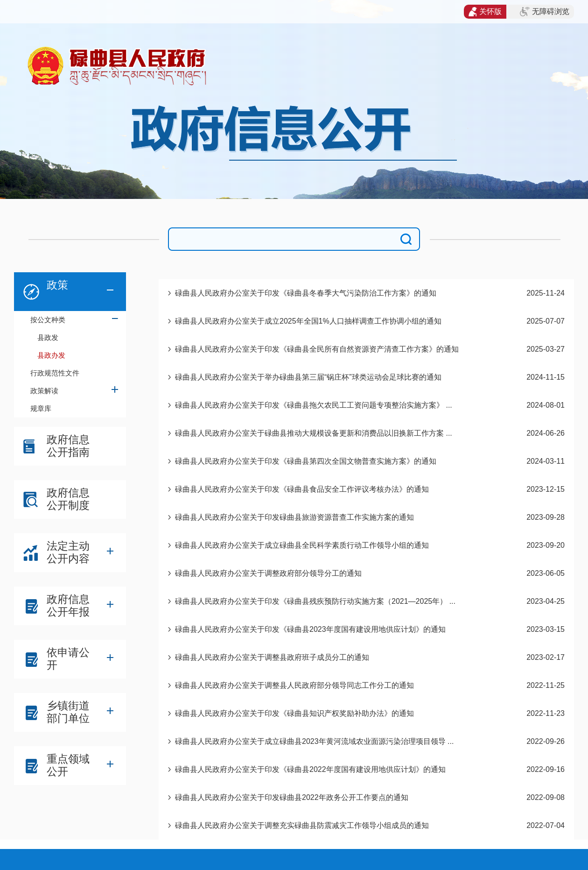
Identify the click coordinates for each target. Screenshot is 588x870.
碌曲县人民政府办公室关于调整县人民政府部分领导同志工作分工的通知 (294, 685)
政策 (57, 285)
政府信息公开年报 (68, 605)
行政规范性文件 (55, 373)
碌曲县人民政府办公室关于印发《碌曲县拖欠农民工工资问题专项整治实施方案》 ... (314, 405)
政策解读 (44, 391)
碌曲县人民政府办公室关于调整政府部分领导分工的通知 (268, 573)
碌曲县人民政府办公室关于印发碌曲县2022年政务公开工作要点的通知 (292, 797)
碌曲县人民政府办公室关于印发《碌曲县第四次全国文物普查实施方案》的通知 (306, 461)
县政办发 (51, 355)
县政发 (48, 337)
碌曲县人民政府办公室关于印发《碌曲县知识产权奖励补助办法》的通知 (294, 713)
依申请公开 (68, 659)
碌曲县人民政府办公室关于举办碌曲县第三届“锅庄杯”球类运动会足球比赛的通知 (308, 377)
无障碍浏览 (545, 12)
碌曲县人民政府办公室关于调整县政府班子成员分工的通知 (272, 657)
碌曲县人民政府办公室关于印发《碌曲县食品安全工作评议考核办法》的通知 (302, 489)
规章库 (41, 408)
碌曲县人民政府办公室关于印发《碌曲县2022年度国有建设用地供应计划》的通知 (310, 769)
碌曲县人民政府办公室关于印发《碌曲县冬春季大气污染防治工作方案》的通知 (306, 293)
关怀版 (485, 12)
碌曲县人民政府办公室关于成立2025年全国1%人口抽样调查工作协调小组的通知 (308, 321)
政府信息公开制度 (68, 499)
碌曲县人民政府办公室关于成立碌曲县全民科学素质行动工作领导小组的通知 (302, 545)
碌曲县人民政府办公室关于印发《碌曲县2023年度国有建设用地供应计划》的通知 (310, 629)
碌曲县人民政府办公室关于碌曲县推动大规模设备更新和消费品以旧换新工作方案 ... (314, 433)
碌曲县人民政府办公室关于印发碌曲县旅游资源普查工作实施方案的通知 (294, 517)
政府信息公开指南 (68, 446)
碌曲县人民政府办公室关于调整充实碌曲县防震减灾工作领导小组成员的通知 (302, 825)
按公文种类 (48, 320)
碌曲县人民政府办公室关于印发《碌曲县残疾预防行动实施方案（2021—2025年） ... (315, 601)
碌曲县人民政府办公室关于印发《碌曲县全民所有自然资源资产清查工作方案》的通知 (317, 349)
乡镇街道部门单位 (68, 712)
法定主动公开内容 (68, 552)
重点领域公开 (68, 765)
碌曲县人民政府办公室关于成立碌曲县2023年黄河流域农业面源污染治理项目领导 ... (314, 741)
